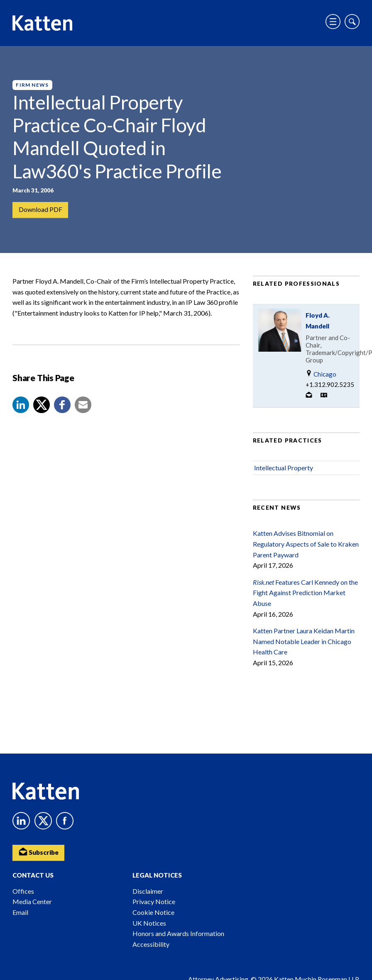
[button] (21, 407)
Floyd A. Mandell (318, 323)
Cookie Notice (153, 912)
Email (20, 912)
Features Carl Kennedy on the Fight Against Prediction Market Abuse (305, 595)
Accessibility (151, 944)
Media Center (32, 901)
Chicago (321, 376)
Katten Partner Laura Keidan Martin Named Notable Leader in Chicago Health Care (304, 644)
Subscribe (39, 852)
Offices (23, 891)
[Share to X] (42, 407)
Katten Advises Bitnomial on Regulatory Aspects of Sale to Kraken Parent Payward (306, 547)
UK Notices (149, 923)
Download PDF (40, 210)
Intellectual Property (284, 470)
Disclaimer (148, 891)
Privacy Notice (154, 901)
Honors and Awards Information (178, 933)
